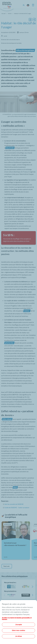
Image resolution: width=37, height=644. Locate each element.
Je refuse (18, 636)
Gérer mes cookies (19, 630)
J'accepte (19, 625)
